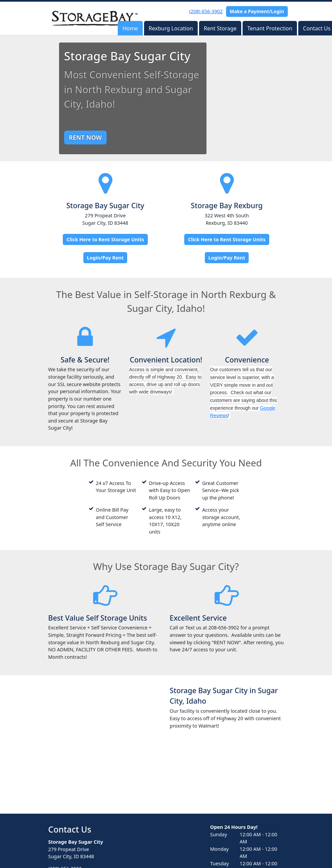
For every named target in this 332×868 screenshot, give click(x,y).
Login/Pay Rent (105, 258)
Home (130, 28)
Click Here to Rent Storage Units (105, 239)
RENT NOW (85, 137)
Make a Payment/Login (257, 11)
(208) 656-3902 (206, 11)
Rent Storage (220, 28)
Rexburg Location (171, 28)
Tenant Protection (270, 28)
